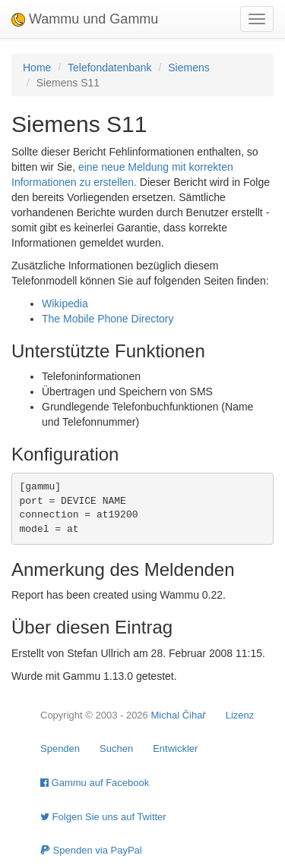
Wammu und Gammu (85, 19)
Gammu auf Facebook (95, 783)
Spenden (60, 748)
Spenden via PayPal (91, 850)
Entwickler (175, 748)
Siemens (188, 68)
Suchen (116, 748)
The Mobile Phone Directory (108, 319)
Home (37, 68)
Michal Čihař (178, 715)
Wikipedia (65, 303)
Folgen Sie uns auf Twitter (103, 817)
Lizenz (240, 715)
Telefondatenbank (110, 68)
